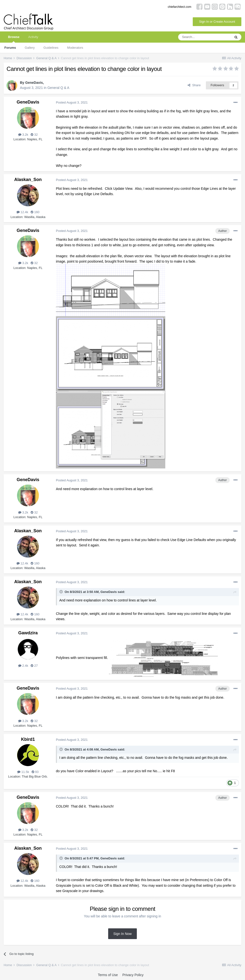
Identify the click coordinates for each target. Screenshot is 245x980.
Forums (10, 48)
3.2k (23, 135)
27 (34, 666)
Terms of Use (108, 975)
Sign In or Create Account (217, 22)
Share (194, 85)
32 (34, 135)
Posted (72, 102)
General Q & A (58, 88)
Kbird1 (28, 739)
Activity (33, 37)
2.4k (23, 666)
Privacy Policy (133, 975)
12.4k (22, 212)
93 (35, 772)
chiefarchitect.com (179, 7)
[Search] (204, 37)
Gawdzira (28, 633)
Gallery (30, 48)
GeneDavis (34, 83)
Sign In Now (122, 934)
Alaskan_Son (28, 180)
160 (35, 212)
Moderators (75, 48)
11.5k (23, 772)
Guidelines (51, 48)
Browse (14, 39)
